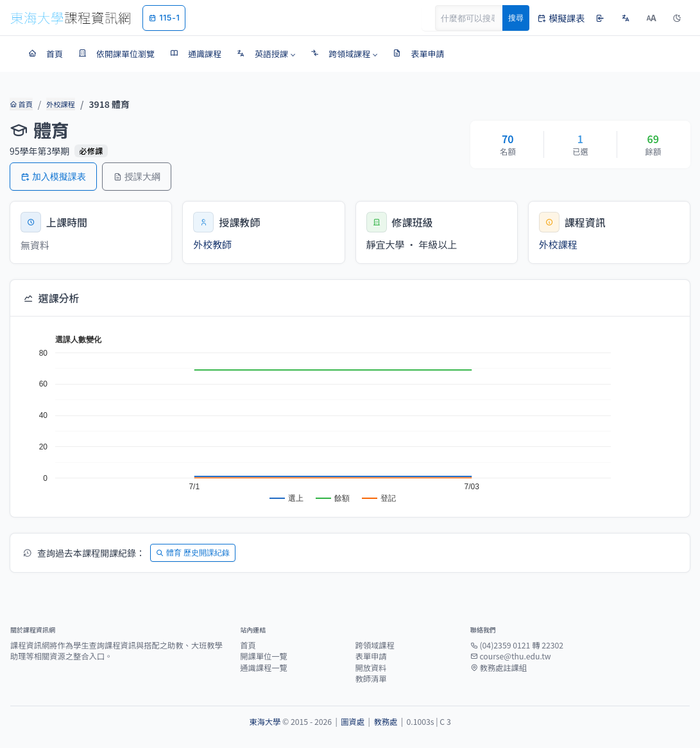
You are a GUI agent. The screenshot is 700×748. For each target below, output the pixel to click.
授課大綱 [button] (137, 176)
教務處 (385, 722)
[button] (266, 54)
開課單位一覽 (264, 656)
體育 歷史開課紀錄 (193, 552)
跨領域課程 (374, 645)
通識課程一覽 (264, 668)
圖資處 (353, 722)
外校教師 (212, 244)
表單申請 (371, 656)
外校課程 (60, 104)
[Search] (476, 18)
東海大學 (265, 722)
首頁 (21, 104)
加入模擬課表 (53, 176)
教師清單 (371, 679)
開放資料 (371, 668)
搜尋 (516, 18)
